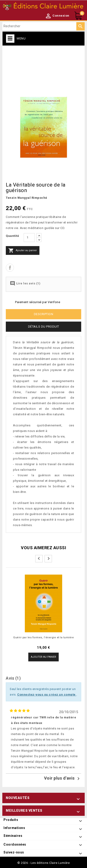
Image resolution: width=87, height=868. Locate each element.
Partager (10, 268)
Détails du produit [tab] (44, 327)
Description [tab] (44, 314)
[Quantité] (29, 238)
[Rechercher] (43, 26)
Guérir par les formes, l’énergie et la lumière (43, 637)
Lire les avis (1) (25, 283)
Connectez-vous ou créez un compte (47, 695)
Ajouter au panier (23, 250)
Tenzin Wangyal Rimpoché (27, 198)
